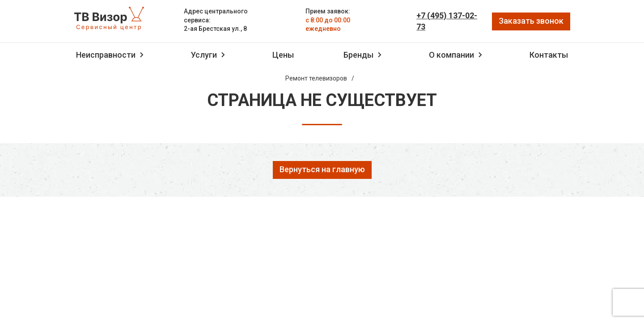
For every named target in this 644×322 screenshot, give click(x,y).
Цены (283, 55)
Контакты (549, 55)
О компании (451, 55)
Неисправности (106, 55)
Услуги (204, 55)
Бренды (358, 55)
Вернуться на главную (322, 169)
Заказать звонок (531, 21)
